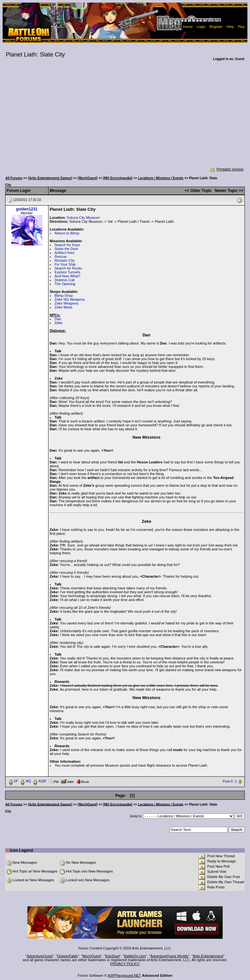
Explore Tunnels (68, 272)
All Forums (14, 178)
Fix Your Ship (65, 264)
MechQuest (91, 956)
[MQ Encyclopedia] (118, 178)
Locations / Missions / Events (161, 178)
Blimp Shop (64, 295)
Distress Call (65, 280)
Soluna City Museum (83, 218)
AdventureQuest (40, 956)
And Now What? (68, 276)
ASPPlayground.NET (125, 975)
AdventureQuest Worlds (169, 956)
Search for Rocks (68, 268)
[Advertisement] (125, 118)
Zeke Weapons (67, 303)
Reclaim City (65, 260)
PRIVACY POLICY (125, 964)
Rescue (61, 257)
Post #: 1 (230, 781)
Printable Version (226, 169)
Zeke (59, 323)
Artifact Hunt (65, 253)
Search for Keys (67, 245)
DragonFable (68, 956)
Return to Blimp (67, 233)
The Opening (65, 284)
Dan (58, 319)
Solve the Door (67, 249)
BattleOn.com (135, 956)
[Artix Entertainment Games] (50, 178)
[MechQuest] (88, 178)
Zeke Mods (63, 307)
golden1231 (27, 209)
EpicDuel (112, 956)
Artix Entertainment (208, 956)
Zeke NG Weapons (70, 299)
